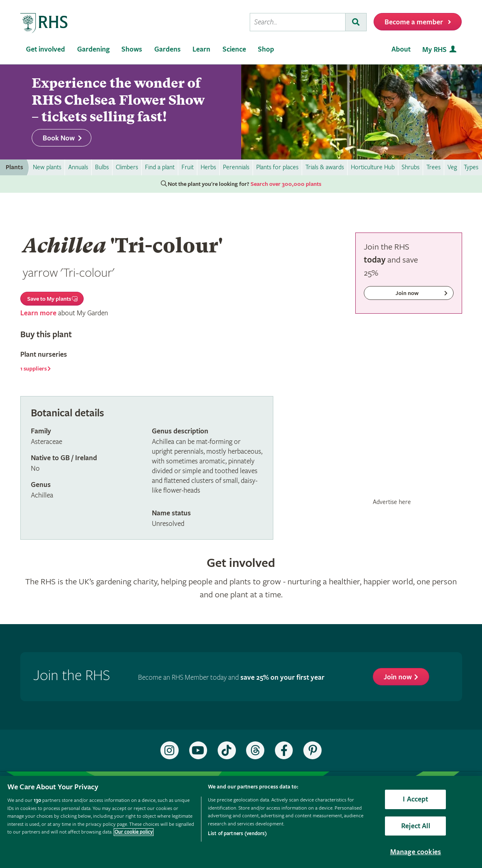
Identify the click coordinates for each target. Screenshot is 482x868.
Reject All (416, 826)
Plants (14, 167)
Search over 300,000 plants (286, 184)
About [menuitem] (401, 49)
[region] (241, 822)
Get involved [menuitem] (45, 49)
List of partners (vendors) (237, 834)
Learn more (38, 313)
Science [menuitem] (234, 49)
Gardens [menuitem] (168, 49)
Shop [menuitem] (266, 49)
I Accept (415, 799)
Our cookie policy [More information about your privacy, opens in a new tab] (134, 832)
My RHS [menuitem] (434, 50)
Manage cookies (416, 852)
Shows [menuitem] (132, 49)
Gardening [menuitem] (93, 49)
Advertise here (392, 502)
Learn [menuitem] (201, 49)
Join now (398, 677)
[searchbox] (298, 22)
